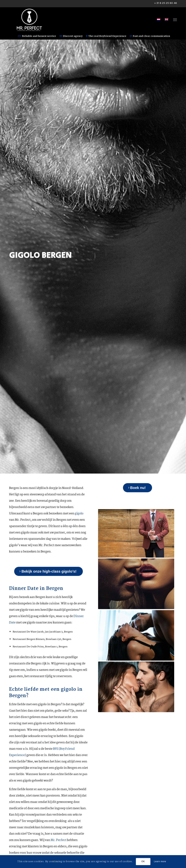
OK (143, 861)
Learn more (160, 861)
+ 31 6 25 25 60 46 (166, 3)
